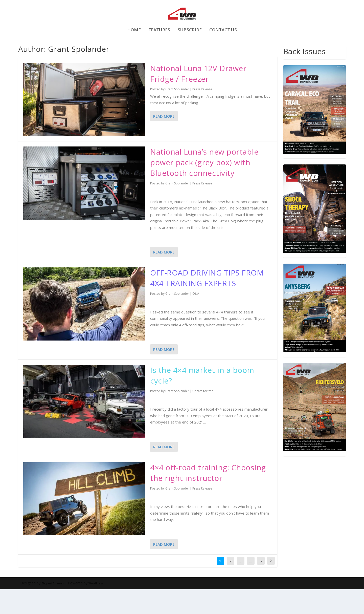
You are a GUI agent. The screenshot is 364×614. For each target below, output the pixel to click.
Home (134, 45)
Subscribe (190, 45)
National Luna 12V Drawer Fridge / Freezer (198, 98)
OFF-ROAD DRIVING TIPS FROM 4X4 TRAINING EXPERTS (207, 303)
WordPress (96, 608)
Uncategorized (203, 416)
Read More (164, 141)
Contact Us (223, 45)
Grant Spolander (177, 114)
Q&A (196, 318)
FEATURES (159, 45)
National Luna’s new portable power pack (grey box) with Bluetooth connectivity (204, 187)
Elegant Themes (53, 608)
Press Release (202, 114)
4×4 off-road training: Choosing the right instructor (208, 497)
